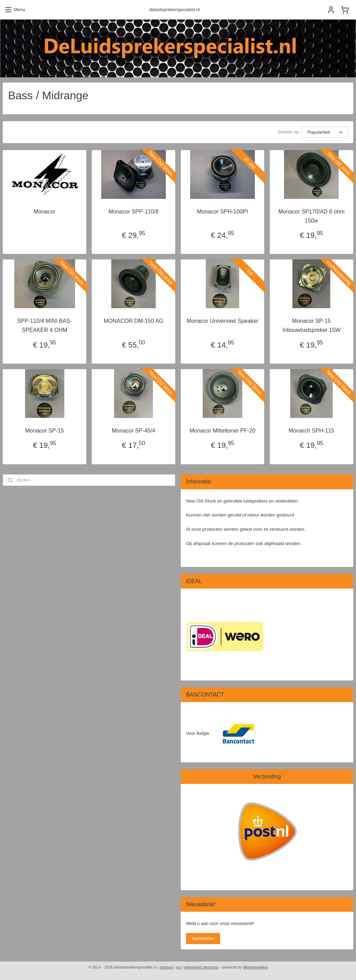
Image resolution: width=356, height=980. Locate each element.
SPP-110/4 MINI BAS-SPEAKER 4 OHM (44, 325)
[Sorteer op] (325, 132)
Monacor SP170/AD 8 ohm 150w (311, 216)
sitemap (166, 967)
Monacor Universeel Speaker (222, 321)
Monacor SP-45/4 (134, 430)
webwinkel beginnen (201, 967)
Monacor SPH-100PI (223, 212)
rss (179, 967)
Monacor (44, 212)
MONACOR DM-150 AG (133, 321)
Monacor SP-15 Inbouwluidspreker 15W (311, 325)
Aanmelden (203, 938)
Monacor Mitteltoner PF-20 (222, 430)
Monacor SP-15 (45, 430)
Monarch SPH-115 (311, 430)
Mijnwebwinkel (255, 967)
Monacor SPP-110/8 (133, 212)
